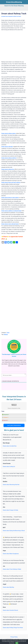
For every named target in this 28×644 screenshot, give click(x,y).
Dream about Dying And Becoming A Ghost (14, 531)
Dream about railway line (8, 169)
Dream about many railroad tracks (10, 224)
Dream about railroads (7, 147)
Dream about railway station (9, 133)
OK (17, 643)
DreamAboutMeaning (14, 2)
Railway (6, 334)
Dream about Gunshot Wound (10, 610)
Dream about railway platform (9, 158)
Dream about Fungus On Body (10, 510)
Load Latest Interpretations (14, 425)
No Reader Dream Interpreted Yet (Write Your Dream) (11, 16)
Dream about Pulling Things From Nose (13, 628)
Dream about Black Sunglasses (11, 554)
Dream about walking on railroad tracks (11, 211)
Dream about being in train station (10, 198)
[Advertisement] (14, 46)
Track (8, 333)
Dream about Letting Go (9, 467)
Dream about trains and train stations (11, 182)
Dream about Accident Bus (10, 446)
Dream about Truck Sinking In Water (12, 569)
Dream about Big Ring (8, 587)
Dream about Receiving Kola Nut (11, 485)
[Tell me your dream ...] (14, 375)
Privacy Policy (14, 637)
